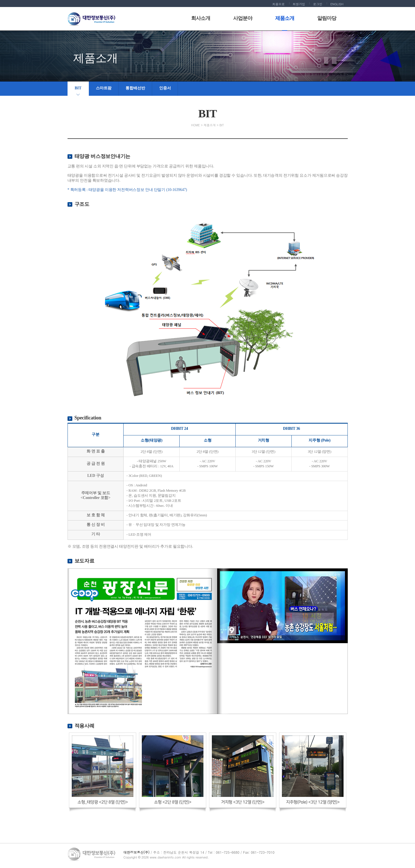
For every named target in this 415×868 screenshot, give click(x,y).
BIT (78, 88)
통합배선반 (135, 88)
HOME (195, 125)
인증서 (165, 88)
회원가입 (299, 4)
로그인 (318, 4)
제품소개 (210, 125)
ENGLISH (337, 4)
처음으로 (279, 4)
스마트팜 (104, 88)
